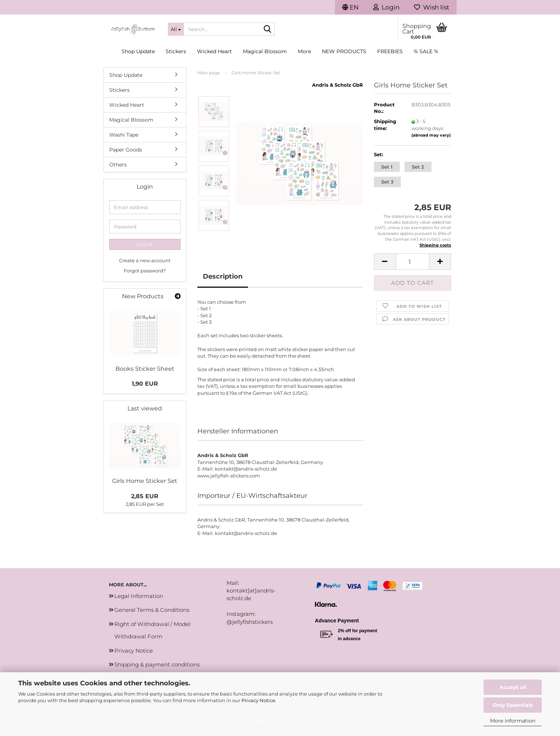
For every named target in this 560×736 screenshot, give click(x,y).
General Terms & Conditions (152, 610)
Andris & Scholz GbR (338, 85)
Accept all (513, 687)
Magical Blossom (265, 51)
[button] (350, 7)
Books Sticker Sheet (145, 369)
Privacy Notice (258, 700)
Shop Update (138, 51)
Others (118, 165)
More (304, 51)
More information (513, 721)
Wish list (432, 7)
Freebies (390, 51)
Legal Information (139, 596)
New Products (344, 51)
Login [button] (386, 7)
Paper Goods (126, 150)
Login (145, 244)
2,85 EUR (145, 496)
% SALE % (426, 51)
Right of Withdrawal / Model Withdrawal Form (152, 630)
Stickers (176, 51)
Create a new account (145, 260)
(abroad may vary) (431, 135)
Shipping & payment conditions (157, 664)
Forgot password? (145, 271)
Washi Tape (124, 135)
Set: (378, 154)
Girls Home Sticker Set (145, 481)
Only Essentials (513, 705)
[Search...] (176, 29)
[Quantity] (413, 262)
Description (223, 276)
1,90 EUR (145, 384)
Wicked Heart (214, 51)
